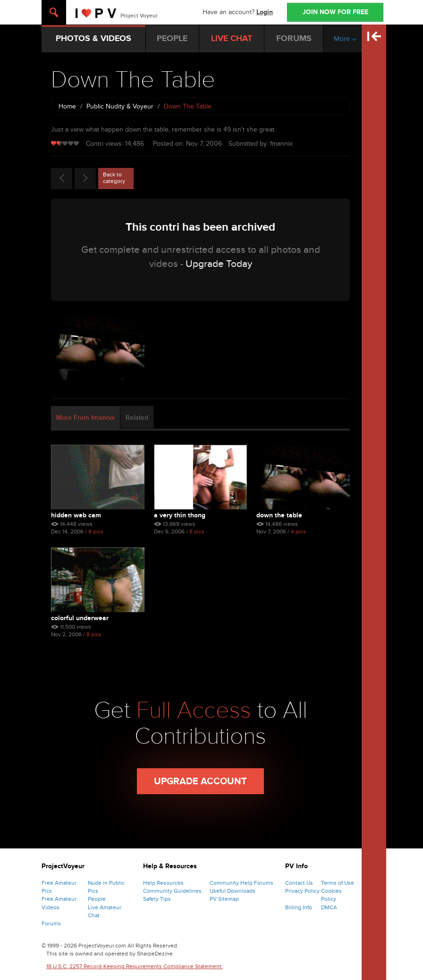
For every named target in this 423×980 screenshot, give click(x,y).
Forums (51, 923)
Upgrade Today (219, 264)
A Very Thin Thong (180, 515)
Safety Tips (157, 899)
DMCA (329, 907)
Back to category (114, 178)
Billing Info (299, 907)
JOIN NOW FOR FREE (335, 12)
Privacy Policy (302, 891)
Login (265, 12)
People (97, 899)
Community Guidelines (172, 891)
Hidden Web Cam (76, 515)
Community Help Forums (241, 883)
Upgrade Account (200, 781)
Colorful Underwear (80, 618)
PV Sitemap (224, 899)
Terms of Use (338, 883)
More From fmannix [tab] (85, 418)
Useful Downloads (233, 891)
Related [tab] (137, 418)
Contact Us (299, 883)
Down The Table (279, 515)
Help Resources (163, 883)
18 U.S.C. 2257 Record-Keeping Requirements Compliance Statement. (135, 966)
